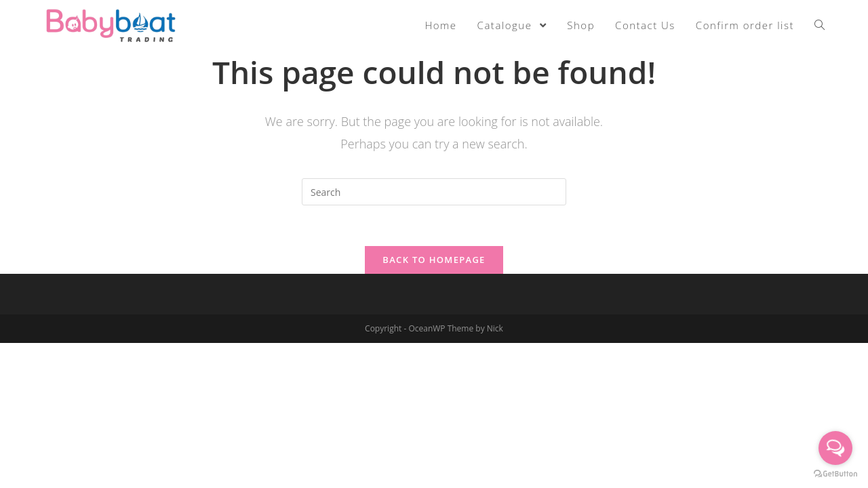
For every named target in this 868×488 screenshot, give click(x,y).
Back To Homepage (434, 260)
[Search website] (820, 25)
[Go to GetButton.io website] (835, 474)
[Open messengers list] (835, 448)
